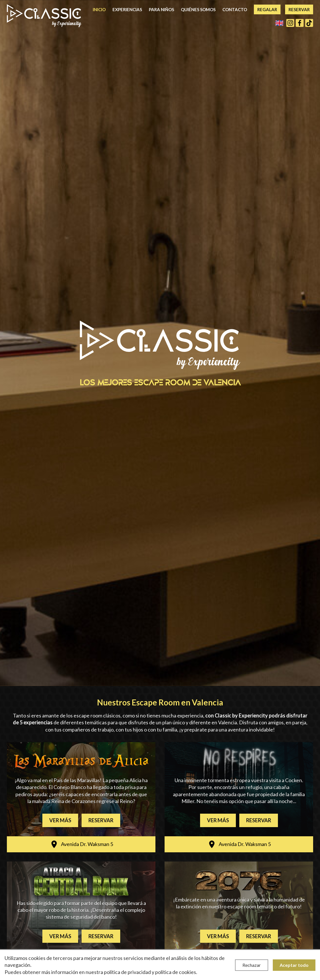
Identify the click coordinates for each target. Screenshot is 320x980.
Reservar (299, 9)
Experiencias (127, 9)
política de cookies (176, 972)
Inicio (99, 9)
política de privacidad (127, 972)
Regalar (267, 9)
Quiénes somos (198, 9)
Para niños (161, 9)
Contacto (235, 9)
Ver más (60, 820)
